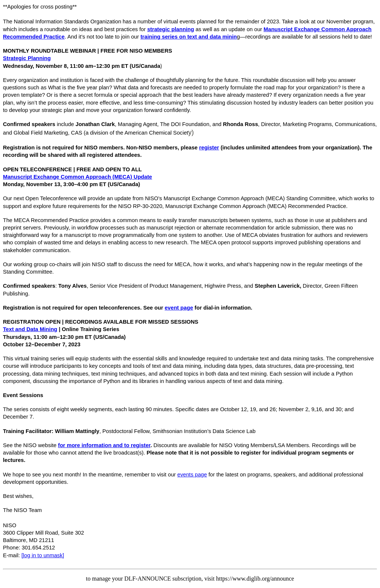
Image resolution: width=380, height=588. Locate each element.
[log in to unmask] (43, 555)
